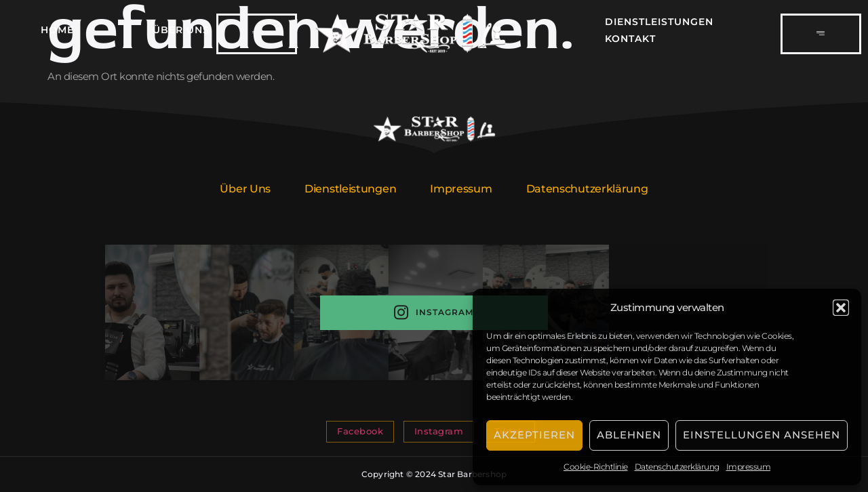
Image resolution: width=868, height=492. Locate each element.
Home (57, 30)
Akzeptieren (534, 435)
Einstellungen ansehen (762, 435)
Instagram (434, 313)
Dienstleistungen (659, 22)
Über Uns (181, 30)
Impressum (749, 467)
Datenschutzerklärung (677, 467)
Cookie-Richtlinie (596, 467)
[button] (841, 308)
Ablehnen (629, 435)
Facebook (360, 431)
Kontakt (630, 39)
